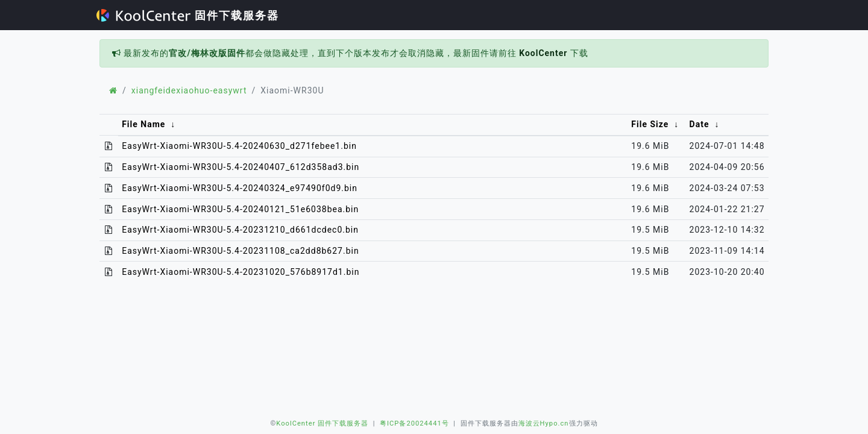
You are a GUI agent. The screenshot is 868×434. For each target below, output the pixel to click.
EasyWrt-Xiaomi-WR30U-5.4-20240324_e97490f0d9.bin (240, 188)
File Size (650, 124)
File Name (143, 124)
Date (700, 124)
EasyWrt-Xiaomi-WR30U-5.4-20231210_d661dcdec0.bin (240, 230)
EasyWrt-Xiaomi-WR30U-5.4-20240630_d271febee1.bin (239, 146)
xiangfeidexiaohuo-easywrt (189, 90)
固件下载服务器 (188, 15)
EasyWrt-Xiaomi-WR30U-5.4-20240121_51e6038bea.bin (240, 209)
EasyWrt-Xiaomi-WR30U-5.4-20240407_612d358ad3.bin (241, 167)
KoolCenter (543, 53)
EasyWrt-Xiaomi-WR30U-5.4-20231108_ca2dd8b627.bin (240, 251)
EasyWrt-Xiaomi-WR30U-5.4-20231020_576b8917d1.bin (241, 272)
